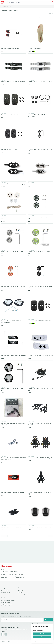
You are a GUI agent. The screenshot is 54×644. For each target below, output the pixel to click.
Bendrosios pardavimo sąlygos (8, 601)
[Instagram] (6, 634)
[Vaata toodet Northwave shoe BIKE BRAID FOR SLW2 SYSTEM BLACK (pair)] (14, 408)
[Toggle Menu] (3, 2)
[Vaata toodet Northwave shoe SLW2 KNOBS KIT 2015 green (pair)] (40, 236)
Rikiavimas (14, 18)
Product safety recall (23, 594)
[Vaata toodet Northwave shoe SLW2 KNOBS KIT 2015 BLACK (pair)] (40, 202)
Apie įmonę (21, 592)
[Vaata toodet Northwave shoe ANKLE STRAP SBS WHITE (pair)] (40, 340)
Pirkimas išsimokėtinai (6, 606)
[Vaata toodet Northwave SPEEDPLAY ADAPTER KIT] (14, 33)
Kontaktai (20, 591)
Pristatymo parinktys (5, 602)
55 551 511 (11, 574)
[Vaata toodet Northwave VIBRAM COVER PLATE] (14, 134)
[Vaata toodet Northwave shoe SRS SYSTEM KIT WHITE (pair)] (40, 66)
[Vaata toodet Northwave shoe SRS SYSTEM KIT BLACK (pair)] (14, 66)
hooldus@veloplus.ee (20, 578)
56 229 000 (12, 578)
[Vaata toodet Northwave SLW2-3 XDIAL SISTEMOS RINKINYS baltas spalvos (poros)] (40, 134)
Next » (51, 536)
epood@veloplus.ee (19, 574)
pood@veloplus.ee (17, 576)
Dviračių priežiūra (5, 591)
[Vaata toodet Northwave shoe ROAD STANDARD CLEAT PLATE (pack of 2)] (40, 408)
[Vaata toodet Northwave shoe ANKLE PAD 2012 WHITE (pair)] (40, 169)
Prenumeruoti (49, 620)
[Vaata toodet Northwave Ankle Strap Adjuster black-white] (14, 477)
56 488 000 (10, 576)
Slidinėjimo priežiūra (5, 592)
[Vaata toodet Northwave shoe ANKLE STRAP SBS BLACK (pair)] (14, 340)
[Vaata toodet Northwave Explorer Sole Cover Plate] (14, 99)
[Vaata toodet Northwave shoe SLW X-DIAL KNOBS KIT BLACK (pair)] (40, 271)
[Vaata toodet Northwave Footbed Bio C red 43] (40, 33)
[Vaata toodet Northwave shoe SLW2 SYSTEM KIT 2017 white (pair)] (14, 202)
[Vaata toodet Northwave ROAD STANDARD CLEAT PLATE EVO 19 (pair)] (40, 477)
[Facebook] (2, 634)
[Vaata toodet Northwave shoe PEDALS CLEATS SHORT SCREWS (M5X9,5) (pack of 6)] (14, 443)
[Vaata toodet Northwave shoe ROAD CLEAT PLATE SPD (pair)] (40, 443)
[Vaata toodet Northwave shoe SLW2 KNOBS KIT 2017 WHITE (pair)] (14, 373)
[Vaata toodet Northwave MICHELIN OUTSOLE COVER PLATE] (40, 306)
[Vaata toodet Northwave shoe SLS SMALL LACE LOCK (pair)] (40, 512)
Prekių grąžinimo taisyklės (7, 604)
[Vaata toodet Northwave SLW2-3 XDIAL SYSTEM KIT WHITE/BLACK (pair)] (40, 99)
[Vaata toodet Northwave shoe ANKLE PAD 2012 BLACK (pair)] (14, 169)
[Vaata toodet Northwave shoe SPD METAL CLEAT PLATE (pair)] (14, 512)
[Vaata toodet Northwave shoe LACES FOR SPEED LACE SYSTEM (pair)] (40, 373)
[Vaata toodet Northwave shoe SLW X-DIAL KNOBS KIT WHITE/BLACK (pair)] (14, 306)
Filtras (40, 18)
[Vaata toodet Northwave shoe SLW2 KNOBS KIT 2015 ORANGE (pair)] (14, 271)
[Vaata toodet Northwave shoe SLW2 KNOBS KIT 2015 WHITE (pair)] (14, 236)
